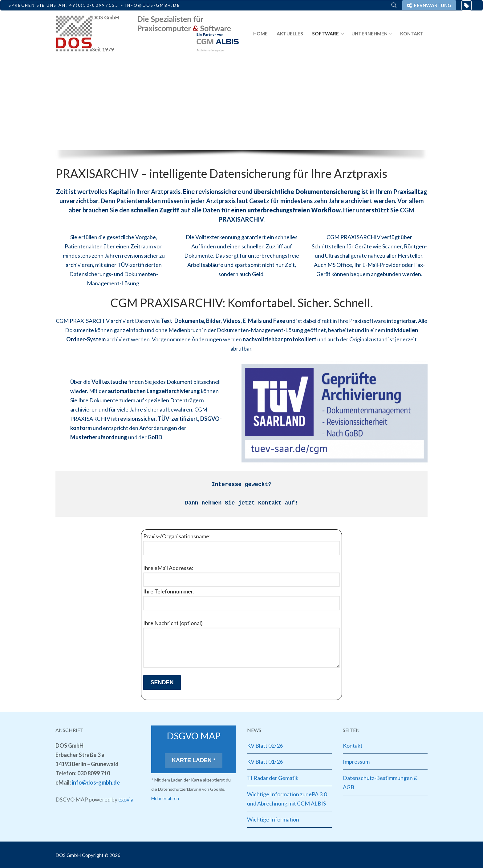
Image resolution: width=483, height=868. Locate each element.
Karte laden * (194, 760)
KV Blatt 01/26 (265, 762)
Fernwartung (429, 5)
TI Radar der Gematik (273, 778)
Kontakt (353, 745)
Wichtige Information (273, 819)
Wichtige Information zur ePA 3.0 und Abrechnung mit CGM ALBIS (287, 799)
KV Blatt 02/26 (265, 745)
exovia (126, 799)
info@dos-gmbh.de (96, 782)
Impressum (356, 762)
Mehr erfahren (165, 798)
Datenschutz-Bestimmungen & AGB (380, 782)
